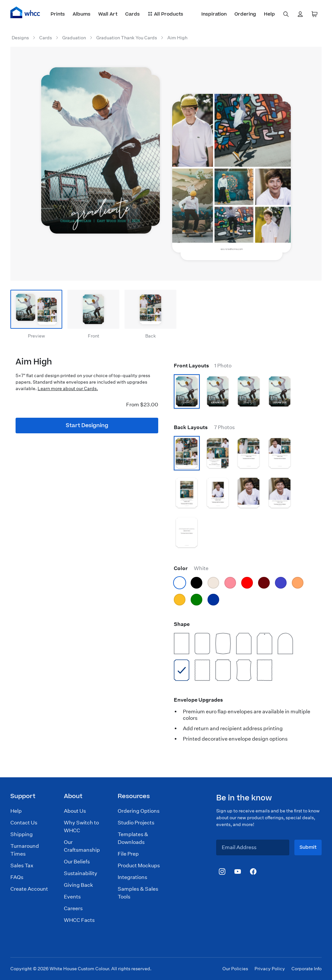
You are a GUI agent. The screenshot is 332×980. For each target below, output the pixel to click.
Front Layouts (203, 366)
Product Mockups (139, 865)
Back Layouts (204, 427)
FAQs (17, 877)
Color (191, 568)
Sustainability (81, 873)
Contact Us (24, 823)
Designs (20, 38)
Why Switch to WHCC (81, 827)
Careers (73, 908)
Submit (308, 847)
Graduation (74, 38)
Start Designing (87, 426)
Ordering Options (139, 811)
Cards (46, 38)
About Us (75, 811)
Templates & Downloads (133, 838)
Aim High (177, 38)
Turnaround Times (25, 850)
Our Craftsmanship (82, 846)
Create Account (29, 889)
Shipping (22, 834)
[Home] (25, 12)
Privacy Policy (270, 969)
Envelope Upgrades (198, 700)
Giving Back (78, 885)
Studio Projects (136, 823)
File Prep (128, 854)
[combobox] (286, 14)
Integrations (132, 877)
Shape (182, 624)
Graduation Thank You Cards (127, 38)
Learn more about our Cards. (68, 388)
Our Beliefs (77, 862)
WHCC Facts (79, 920)
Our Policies (235, 969)
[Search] (286, 14)
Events (72, 897)
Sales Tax (22, 865)
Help (16, 811)
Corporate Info (307, 969)
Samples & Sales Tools (138, 893)
